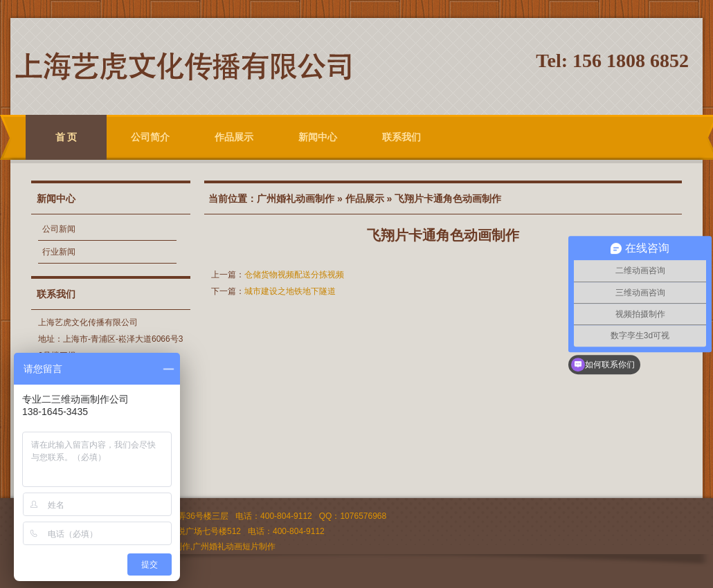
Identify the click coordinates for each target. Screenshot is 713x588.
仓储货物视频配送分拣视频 (294, 275)
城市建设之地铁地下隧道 (290, 291)
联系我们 (401, 137)
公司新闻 (59, 229)
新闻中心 (318, 137)
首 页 (66, 137)
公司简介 (150, 137)
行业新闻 (59, 252)
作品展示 (234, 137)
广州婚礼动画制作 (296, 199)
